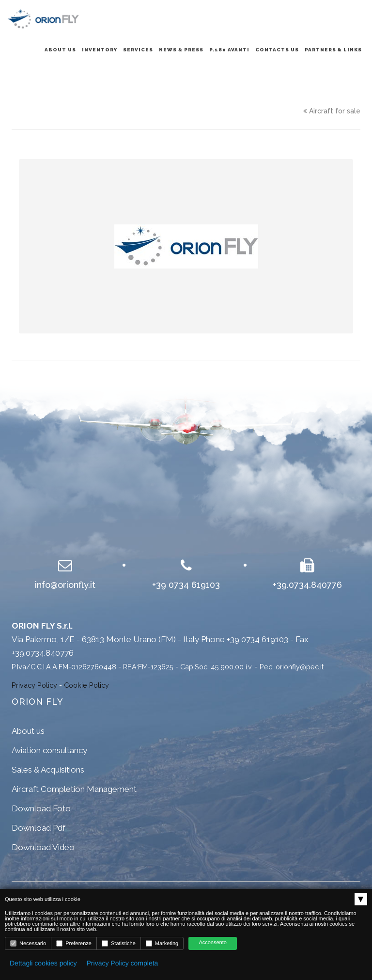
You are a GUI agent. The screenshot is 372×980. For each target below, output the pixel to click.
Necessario (28, 943)
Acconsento (212, 943)
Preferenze (74, 943)
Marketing (162, 943)
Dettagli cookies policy (43, 963)
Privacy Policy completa (123, 963)
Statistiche (119, 943)
